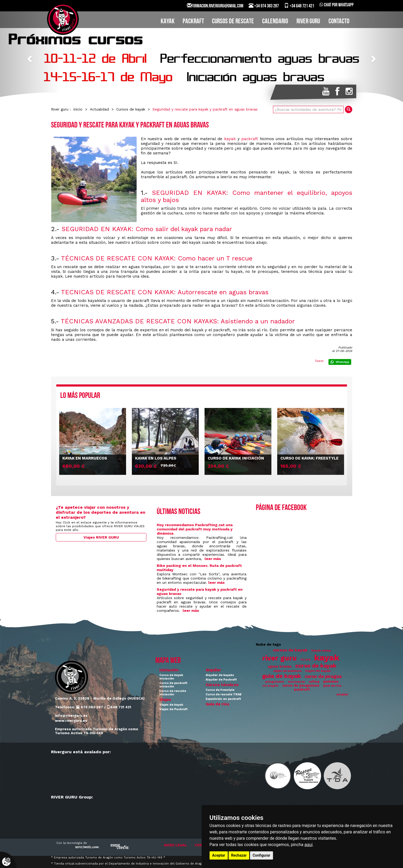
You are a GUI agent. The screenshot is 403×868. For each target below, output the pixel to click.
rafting (314, 682)
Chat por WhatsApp (337, 5)
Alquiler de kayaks (220, 675)
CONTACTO (339, 22)
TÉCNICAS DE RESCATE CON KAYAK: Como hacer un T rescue (157, 258)
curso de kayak (316, 666)
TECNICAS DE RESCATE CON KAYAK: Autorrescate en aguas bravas (165, 292)
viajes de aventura (287, 671)
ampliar (342, 694)
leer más (213, 559)
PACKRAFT (193, 22)
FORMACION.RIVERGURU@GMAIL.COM (215, 6)
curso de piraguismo (301, 685)
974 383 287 (90, 707)
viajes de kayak (318, 671)
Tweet (319, 361)
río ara (305, 660)
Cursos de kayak (131, 109)
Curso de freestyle (220, 690)
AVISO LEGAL (175, 845)
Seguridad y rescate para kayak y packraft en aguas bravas (205, 109)
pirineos (331, 681)
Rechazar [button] (239, 855)
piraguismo (275, 682)
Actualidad (99, 109)
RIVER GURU (308, 22)
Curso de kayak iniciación (171, 677)
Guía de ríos (217, 704)
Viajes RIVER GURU (101, 537)
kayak (230, 139)
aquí (309, 845)
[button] (30, 59)
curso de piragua (323, 676)
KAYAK (168, 22)
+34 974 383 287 (264, 6)
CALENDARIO (275, 22)
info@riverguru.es (71, 716)
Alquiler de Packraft (221, 680)
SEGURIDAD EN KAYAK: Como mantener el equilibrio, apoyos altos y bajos (247, 196)
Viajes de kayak (171, 705)
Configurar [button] (261, 855)
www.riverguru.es (71, 721)
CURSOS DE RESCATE (233, 22)
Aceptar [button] (219, 855)
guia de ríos (332, 686)
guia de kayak (282, 676)
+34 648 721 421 (299, 6)
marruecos (296, 682)
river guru (279, 658)
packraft (250, 139)
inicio (78, 109)
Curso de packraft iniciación (173, 685)
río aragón (270, 686)
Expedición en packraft (223, 699)
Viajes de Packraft (173, 709)
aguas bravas (280, 666)
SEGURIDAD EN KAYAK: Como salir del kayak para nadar (147, 229)
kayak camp (321, 650)
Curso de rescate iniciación (173, 693)
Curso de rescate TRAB (224, 694)
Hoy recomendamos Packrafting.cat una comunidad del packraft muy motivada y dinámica (195, 529)
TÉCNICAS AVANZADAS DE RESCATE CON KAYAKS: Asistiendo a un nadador (178, 321)
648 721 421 (119, 707)
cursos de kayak (290, 650)
